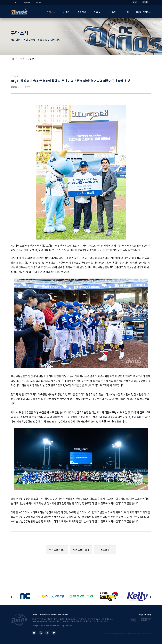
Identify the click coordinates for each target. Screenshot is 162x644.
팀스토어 (27, 3)
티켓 (15, 3)
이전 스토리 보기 (57, 550)
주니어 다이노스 (144, 12)
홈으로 (13, 59)
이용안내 (55, 614)
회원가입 (145, 2)
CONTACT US (64, 614)
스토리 (66, 12)
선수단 (113, 12)
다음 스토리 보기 (81, 550)
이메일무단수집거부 (45, 614)
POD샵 (39, 3)
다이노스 (51, 12)
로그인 (135, 2)
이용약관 (35, 614)
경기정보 (82, 12)
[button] (150, 597)
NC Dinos (19, 12)
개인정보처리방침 (145, 615)
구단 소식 (31, 59)
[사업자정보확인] (82, 619)
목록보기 (105, 550)
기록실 (97, 12)
